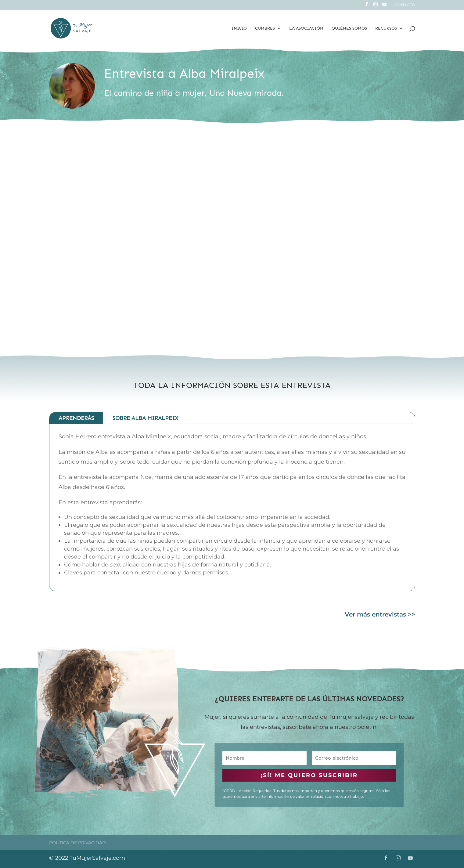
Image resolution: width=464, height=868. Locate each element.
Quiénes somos (349, 29)
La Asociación (306, 29)
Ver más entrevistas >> (380, 614)
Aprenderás (76, 418)
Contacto (404, 5)
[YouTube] (384, 6)
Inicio (239, 29)
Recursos (386, 29)
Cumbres (265, 29)
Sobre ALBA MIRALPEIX (145, 418)
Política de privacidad (77, 843)
